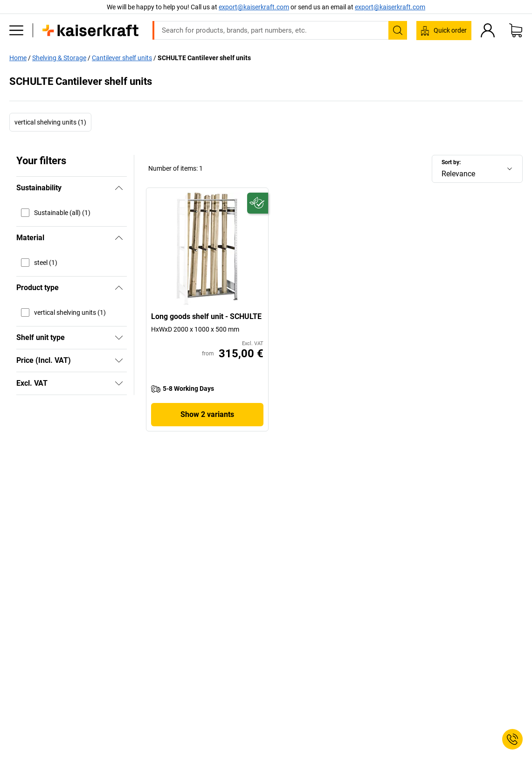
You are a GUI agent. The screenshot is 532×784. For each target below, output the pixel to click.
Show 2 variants (207, 414)
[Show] (119, 338)
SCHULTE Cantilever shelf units (204, 58)
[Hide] (119, 188)
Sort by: (451, 162)
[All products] (16, 30)
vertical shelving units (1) (50, 122)
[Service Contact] (512, 739)
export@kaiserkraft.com (390, 7)
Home (18, 58)
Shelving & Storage (59, 58)
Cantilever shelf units (122, 58)
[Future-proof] (258, 203)
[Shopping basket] (516, 30)
